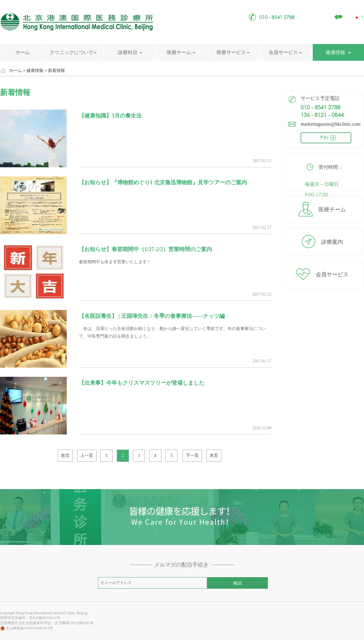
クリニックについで (338, 14)
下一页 (192, 456)
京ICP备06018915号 (45, 618)
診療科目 (128, 52)
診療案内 (332, 242)
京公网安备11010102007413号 (27, 628)
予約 (333, 138)
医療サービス (231, 52)
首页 (65, 456)
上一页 (87, 456)
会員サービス (283, 52)
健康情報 (335, 52)
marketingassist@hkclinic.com (330, 124)
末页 (214, 456)
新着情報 (56, 71)
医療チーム (179, 52)
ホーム (23, 52)
